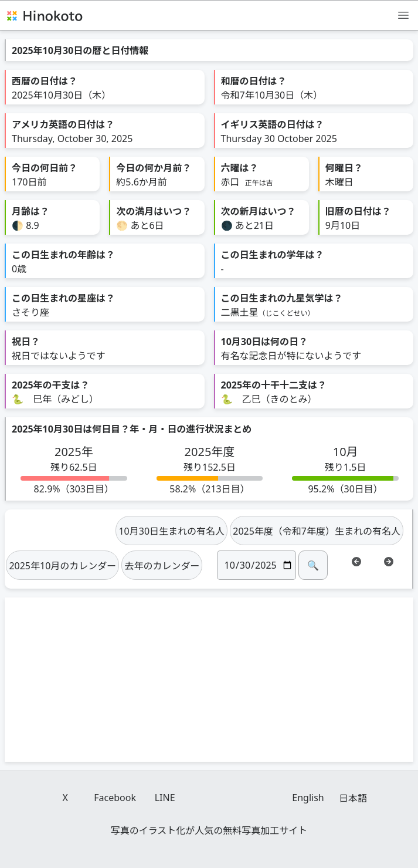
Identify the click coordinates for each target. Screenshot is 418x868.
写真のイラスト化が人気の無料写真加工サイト (209, 830)
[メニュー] (403, 15)
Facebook (115, 798)
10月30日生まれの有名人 (171, 531)
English (308, 798)
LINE (165, 798)
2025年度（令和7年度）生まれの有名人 (317, 531)
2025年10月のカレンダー (62, 566)
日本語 (353, 798)
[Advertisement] (209, 680)
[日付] (256, 565)
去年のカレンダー (162, 566)
